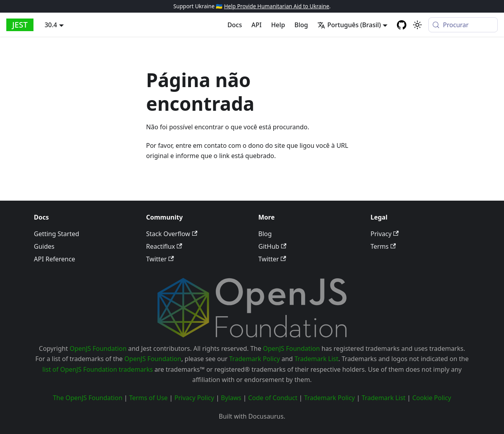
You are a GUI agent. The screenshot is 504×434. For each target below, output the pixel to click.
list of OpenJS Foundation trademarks (98, 369)
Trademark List (316, 359)
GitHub (272, 246)
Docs (234, 25)
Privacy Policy (194, 398)
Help (278, 25)
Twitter (160, 259)
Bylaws (231, 398)
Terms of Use (148, 398)
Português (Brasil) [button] (349, 25)
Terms (383, 246)
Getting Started (57, 234)
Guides (44, 246)
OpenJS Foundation (98, 348)
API (257, 25)
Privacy (385, 234)
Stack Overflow (172, 234)
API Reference (55, 259)
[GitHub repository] (402, 25)
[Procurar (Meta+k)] (463, 25)
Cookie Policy (432, 398)
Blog (301, 25)
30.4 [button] (51, 25)
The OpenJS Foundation (88, 398)
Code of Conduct (273, 398)
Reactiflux (164, 246)
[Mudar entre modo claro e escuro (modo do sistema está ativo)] (417, 25)
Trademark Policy (255, 359)
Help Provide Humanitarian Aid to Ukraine (277, 6)
